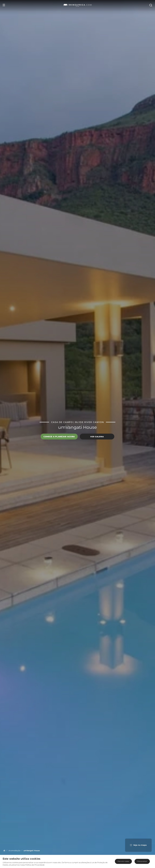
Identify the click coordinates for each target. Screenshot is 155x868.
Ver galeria (97, 436)
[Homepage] (4, 850)
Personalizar (142, 861)
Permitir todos (123, 861)
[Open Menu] (4, 5)
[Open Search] (151, 5)
